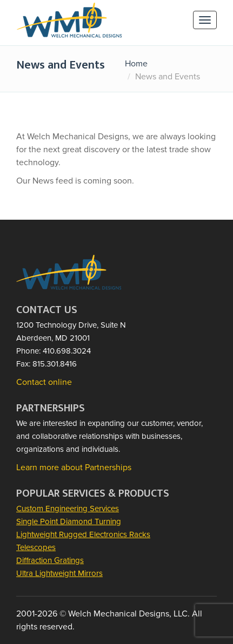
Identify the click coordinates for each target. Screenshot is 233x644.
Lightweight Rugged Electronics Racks (83, 534)
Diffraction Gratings (50, 560)
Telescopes (36, 547)
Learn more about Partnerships (74, 467)
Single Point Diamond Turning (69, 521)
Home (136, 64)
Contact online (44, 382)
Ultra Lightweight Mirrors (59, 573)
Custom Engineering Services (68, 509)
